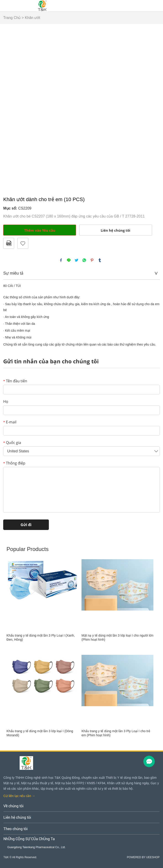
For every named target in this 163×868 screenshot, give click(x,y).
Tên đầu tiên (15, 381)
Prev (9, 108)
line (69, 260)
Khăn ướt (33, 18)
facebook (61, 260)
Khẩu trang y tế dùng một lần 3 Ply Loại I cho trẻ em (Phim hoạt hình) (116, 733)
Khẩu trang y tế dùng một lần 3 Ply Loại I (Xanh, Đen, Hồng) (41, 637)
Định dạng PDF (9, 243)
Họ (6, 401)
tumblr (100, 260)
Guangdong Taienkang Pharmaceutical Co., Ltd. (36, 847)
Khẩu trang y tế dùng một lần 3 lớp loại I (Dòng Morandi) (40, 733)
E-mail (10, 422)
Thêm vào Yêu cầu (40, 230)
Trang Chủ (12, 18)
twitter (76, 260)
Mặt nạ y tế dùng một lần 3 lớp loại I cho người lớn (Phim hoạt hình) (117, 637)
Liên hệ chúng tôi (116, 230)
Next (154, 108)
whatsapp (84, 260)
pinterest (92, 260)
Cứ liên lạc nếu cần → (19, 796)
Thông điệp (14, 463)
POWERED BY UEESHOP (143, 857)
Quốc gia (12, 443)
